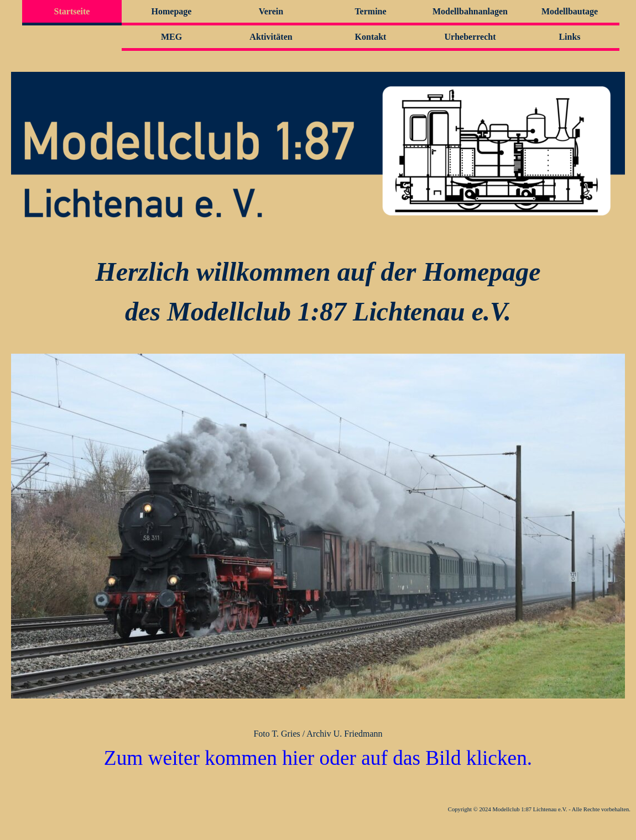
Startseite (72, 11)
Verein (271, 11)
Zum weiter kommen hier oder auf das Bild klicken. (318, 758)
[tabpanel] (318, 292)
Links (569, 37)
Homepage (172, 11)
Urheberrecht (470, 37)
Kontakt (371, 37)
